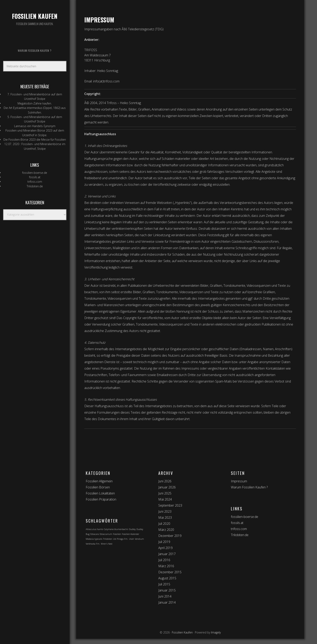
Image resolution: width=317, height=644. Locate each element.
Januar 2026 (167, 487)
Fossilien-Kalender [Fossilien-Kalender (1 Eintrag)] (130, 534)
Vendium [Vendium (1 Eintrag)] (139, 539)
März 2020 (166, 530)
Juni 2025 (165, 493)
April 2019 (165, 548)
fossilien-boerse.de (35, 173)
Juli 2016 (164, 560)
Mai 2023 (165, 518)
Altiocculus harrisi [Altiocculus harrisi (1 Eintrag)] (94, 529)
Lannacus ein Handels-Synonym (35, 126)
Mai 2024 (165, 499)
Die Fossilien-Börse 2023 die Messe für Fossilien (35, 140)
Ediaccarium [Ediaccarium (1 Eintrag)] (106, 534)
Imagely (216, 632)
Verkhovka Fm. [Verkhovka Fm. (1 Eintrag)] (93, 544)
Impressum (239, 481)
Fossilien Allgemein (99, 481)
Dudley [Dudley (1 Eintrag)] (132, 529)
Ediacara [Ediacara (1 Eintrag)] (95, 534)
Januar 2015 (167, 590)
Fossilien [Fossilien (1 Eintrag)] (117, 534)
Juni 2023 (165, 511)
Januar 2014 (167, 602)
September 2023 (170, 505)
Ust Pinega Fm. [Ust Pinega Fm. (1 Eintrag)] (121, 539)
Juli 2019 (164, 542)
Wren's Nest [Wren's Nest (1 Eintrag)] (107, 544)
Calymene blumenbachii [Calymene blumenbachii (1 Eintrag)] (116, 529)
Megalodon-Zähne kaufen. (35, 103)
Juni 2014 (165, 596)
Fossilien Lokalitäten (100, 493)
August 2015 (167, 578)
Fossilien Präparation (101, 499)
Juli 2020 (164, 524)
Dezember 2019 (170, 536)
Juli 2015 (164, 584)
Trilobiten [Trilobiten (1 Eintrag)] (108, 539)
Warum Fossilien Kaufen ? (249, 487)
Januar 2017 (167, 554)
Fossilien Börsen (98, 487)
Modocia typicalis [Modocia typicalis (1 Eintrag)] (94, 539)
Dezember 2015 (170, 572)
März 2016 (166, 566)
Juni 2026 (165, 481)
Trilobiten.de (35, 186)
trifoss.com (35, 182)
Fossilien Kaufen (35, 16)
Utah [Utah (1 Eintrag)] (132, 539)
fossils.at (35, 177)
